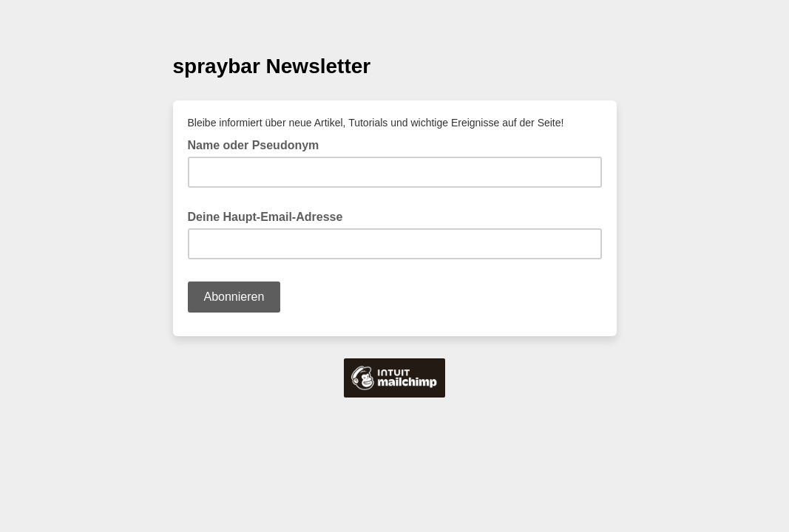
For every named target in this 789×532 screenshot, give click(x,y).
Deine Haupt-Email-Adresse (270, 216)
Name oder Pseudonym (254, 145)
